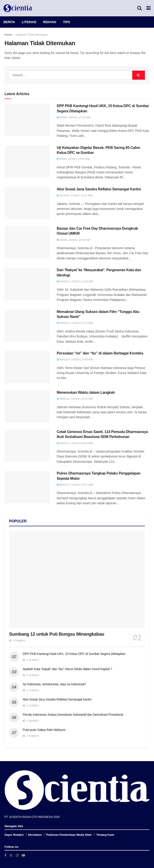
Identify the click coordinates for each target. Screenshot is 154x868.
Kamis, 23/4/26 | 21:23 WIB (74, 117)
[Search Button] (139, 8)
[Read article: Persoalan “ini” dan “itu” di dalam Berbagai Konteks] (27, 367)
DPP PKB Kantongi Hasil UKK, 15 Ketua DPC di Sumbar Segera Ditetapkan (74, 654)
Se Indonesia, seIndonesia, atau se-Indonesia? (54, 684)
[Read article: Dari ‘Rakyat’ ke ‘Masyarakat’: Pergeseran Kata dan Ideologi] (27, 284)
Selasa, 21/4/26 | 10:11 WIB (75, 195)
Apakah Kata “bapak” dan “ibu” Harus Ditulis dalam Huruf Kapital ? (67, 669)
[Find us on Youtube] (23, 855)
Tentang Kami (105, 835)
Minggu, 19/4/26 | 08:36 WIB (75, 443)
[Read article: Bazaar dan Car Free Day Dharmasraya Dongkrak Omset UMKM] (27, 242)
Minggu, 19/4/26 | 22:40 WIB (75, 281)
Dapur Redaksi (14, 835)
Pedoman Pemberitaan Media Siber (69, 835)
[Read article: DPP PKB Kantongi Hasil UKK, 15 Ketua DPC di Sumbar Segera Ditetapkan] (27, 120)
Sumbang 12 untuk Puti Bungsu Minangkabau (57, 634)
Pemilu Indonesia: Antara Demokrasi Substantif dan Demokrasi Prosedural (73, 715)
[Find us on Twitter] (11, 855)
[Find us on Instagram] (17, 855)
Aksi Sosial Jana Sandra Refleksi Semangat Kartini (99, 189)
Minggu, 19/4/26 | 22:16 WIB (75, 323)
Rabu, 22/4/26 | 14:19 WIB (73, 159)
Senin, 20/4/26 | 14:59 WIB (74, 240)
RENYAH (50, 22)
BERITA (9, 22)
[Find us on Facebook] (5, 855)
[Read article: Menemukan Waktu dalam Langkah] (27, 406)
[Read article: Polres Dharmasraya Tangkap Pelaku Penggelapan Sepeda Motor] (27, 487)
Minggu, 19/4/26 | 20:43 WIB (75, 399)
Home (8, 35)
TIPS (67, 22)
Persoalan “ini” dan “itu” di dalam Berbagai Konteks (100, 353)
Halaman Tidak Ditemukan (32, 35)
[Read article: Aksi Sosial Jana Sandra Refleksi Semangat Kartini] (27, 203)
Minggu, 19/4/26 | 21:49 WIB (75, 359)
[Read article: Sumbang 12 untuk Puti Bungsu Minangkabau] (77, 579)
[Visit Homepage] (18, 8)
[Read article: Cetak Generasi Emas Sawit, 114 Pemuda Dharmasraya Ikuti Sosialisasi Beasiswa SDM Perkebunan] (27, 446)
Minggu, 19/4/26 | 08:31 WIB (75, 485)
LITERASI (29, 22)
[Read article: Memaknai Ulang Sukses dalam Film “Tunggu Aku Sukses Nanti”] (27, 326)
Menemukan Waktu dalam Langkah (86, 392)
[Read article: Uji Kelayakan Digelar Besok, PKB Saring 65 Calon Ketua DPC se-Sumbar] (27, 161)
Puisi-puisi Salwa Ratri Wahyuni (44, 730)
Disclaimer (35, 835)
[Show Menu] (148, 8)
